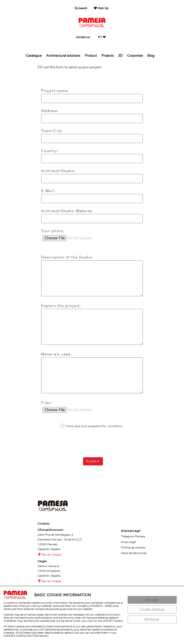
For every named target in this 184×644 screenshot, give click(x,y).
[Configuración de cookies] (152, 610)
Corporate (135, 56)
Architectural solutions (63, 56)
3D (120, 56)
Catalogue (34, 56)
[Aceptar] (152, 600)
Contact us (83, 37)
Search (81, 8)
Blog (151, 56)
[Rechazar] (152, 620)
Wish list (101, 8)
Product (91, 56)
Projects (107, 56)
